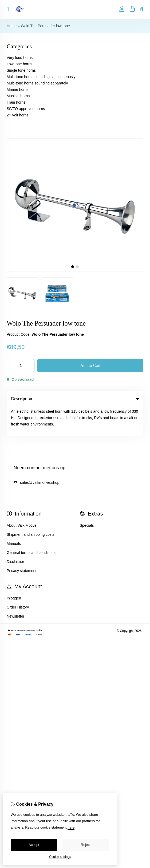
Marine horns (18, 90)
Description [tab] (75, 399)
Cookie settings (60, 857)
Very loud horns (20, 58)
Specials (87, 496)
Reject (86, 845)
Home (12, 26)
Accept (34, 845)
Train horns (16, 102)
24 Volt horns (18, 115)
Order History (18, 578)
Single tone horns (21, 70)
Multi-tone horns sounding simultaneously (41, 77)
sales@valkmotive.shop (40, 453)
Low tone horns (19, 64)
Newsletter (15, 587)
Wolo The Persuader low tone (45, 26)
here (71, 827)
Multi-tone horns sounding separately (37, 83)
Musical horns (18, 96)
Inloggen (14, 569)
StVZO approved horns (26, 109)
